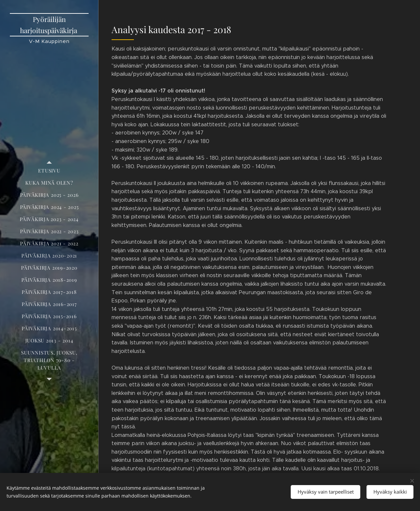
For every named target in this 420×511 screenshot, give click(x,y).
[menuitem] (49, 171)
